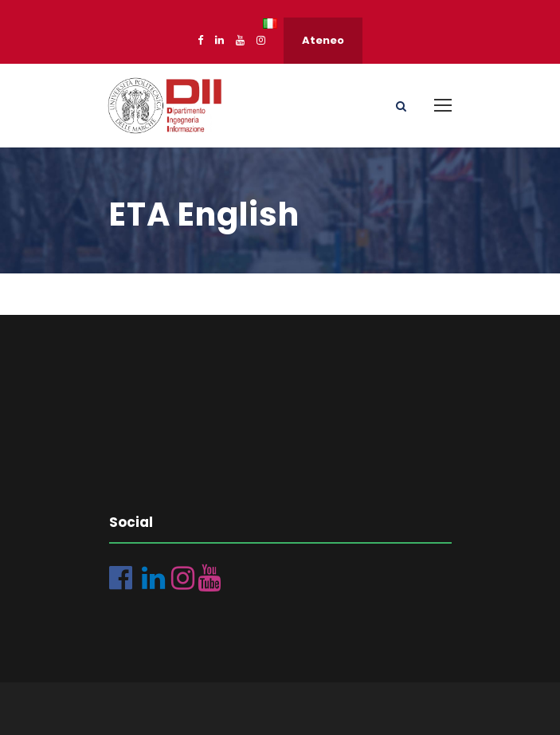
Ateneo (323, 40)
